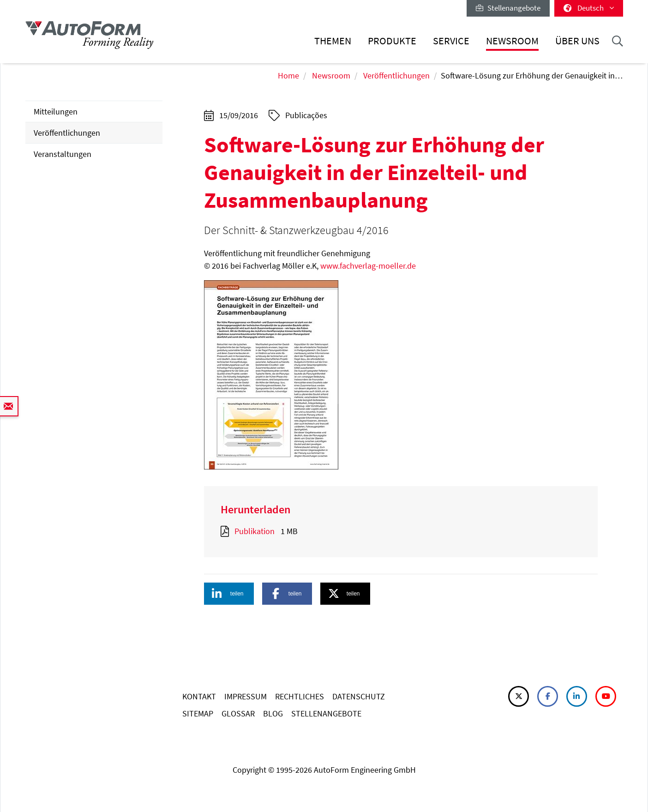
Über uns (577, 41)
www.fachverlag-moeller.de (368, 266)
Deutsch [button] (589, 8)
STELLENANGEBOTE (326, 713)
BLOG (273, 713)
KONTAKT (199, 696)
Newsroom (512, 41)
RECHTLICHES (300, 696)
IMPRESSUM (246, 696)
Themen (333, 41)
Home (288, 75)
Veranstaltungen (63, 154)
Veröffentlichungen (396, 75)
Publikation (255, 531)
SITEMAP (198, 713)
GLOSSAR (238, 713)
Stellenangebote (508, 8)
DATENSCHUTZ (359, 696)
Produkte (392, 41)
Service (451, 41)
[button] (229, 594)
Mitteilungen (56, 111)
